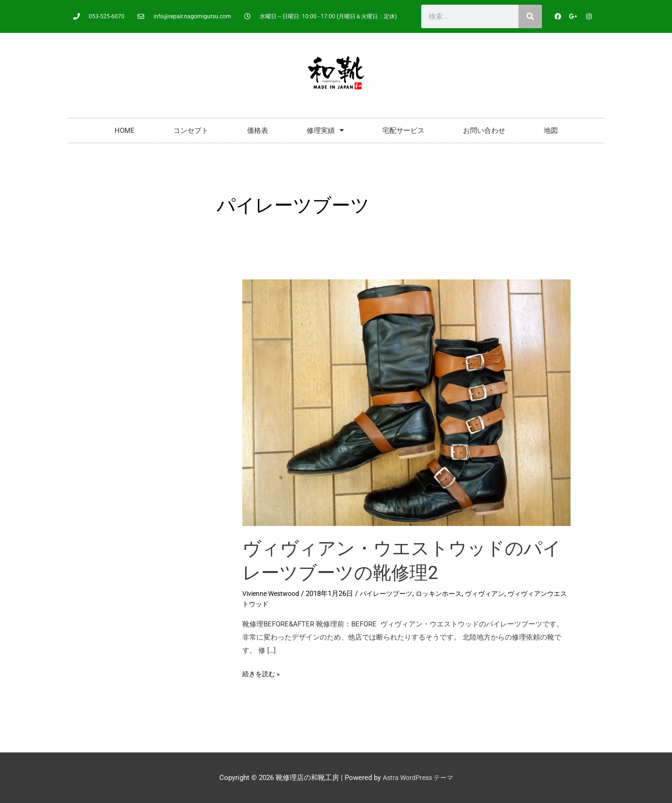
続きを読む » (263, 673)
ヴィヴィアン (498, 594)
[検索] (530, 16)
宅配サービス (403, 131)
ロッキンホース (449, 594)
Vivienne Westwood (273, 594)
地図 (551, 131)
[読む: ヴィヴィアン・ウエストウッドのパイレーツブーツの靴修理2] (407, 402)
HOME (125, 131)
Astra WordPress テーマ (418, 778)
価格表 (258, 131)
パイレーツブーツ (393, 594)
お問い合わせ (484, 131)
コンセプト (191, 131)
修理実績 (325, 130)
